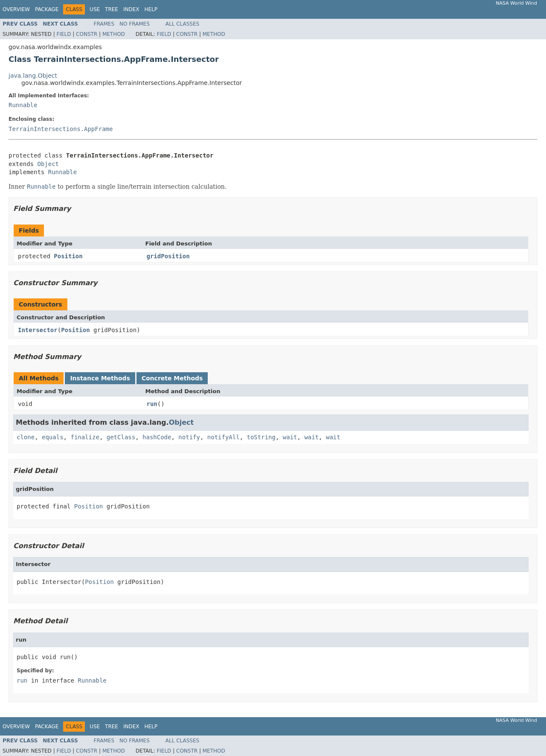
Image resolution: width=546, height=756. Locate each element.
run (152, 404)
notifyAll (224, 437)
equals (53, 437)
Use (95, 9)
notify (189, 437)
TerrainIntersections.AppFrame (61, 129)
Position (68, 256)
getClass (121, 437)
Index (131, 9)
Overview (16, 9)
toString (261, 437)
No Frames (135, 24)
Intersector (38, 330)
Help (151, 9)
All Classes (182, 24)
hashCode (157, 437)
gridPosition (168, 256)
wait (290, 437)
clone (26, 437)
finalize (85, 437)
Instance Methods (100, 378)
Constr (87, 34)
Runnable (23, 105)
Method (114, 34)
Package (47, 9)
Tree (112, 9)
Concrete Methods (172, 378)
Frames (104, 24)
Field (64, 34)
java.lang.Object (33, 76)
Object (48, 164)
